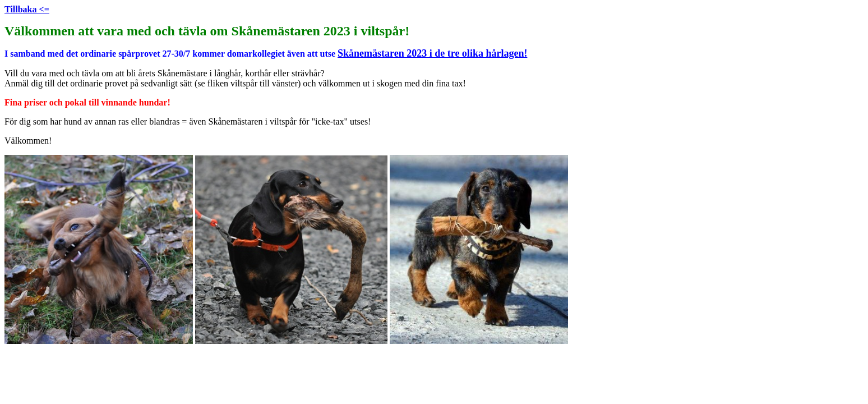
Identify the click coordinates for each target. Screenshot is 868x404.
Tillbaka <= (27, 9)
